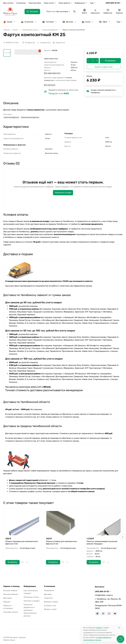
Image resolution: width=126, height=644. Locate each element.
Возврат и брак (51, 602)
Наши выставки (35, 3)
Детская (68, 22)
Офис (103, 22)
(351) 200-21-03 (113, 3)
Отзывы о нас (50, 605)
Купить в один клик (104, 67)
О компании (21, 3)
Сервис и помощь (12, 586)
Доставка (8, 598)
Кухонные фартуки (11, 117)
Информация (80, 3)
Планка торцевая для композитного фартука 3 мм (22, 543)
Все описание (50, 85)
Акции (8, 22)
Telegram (53, 93)
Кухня (86, 22)
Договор (48, 594)
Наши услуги (49, 3)
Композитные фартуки (30, 117)
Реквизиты (49, 590)
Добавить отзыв (12, 42)
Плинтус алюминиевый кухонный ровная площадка (102, 543)
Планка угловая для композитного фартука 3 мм (61, 543)
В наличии (27, 22)
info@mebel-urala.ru (104, 595)
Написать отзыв (63, 193)
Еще (92, 3)
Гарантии (48, 598)
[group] (28, 62)
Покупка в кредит (32, 601)
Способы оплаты (11, 612)
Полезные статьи (31, 597)
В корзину (13, 562)
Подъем (7, 602)
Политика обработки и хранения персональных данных (30, 610)
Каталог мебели (10, 590)
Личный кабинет (11, 594)
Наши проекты (64, 3)
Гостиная (48, 22)
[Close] (119, 628)
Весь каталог (8, 3)
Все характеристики (52, 73)
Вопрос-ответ (50, 609)
